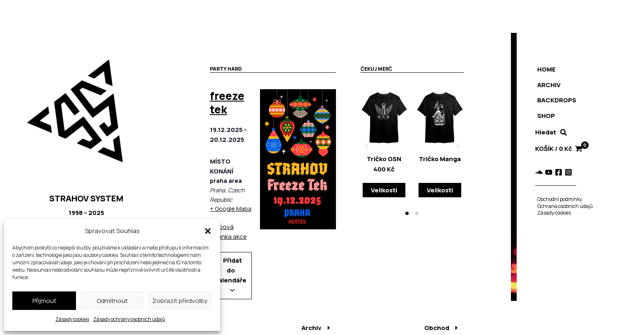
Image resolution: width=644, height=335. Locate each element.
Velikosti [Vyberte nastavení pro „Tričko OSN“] (384, 190)
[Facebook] (557, 172)
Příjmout (44, 301)
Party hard (226, 69)
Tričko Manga (440, 159)
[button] (208, 231)
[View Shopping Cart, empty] (559, 149)
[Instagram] (566, 172)
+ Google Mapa (231, 209)
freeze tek (227, 103)
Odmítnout (112, 301)
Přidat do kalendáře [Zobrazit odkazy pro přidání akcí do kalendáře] (231, 274)
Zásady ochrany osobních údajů (129, 319)
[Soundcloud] (537, 172)
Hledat (544, 132)
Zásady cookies (72, 319)
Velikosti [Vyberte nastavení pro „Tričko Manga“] (440, 190)
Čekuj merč (376, 69)
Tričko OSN (384, 159)
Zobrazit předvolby (180, 301)
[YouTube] (547, 172)
